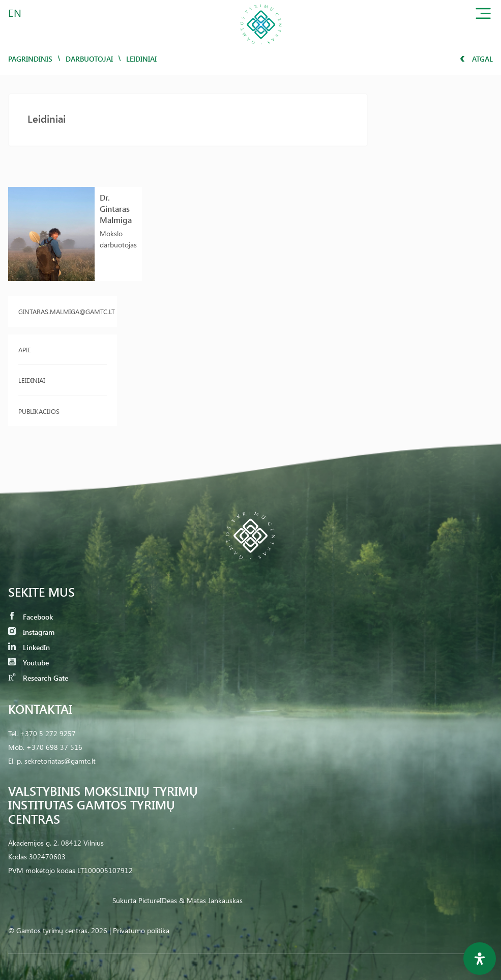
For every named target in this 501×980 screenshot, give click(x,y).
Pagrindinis (30, 59)
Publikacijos (39, 411)
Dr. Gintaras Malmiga (116, 208)
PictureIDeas (158, 900)
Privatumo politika (141, 930)
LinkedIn (29, 647)
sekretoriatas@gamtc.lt (60, 761)
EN (15, 12)
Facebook (31, 617)
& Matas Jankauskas (211, 900)
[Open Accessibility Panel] (480, 959)
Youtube (28, 663)
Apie (25, 349)
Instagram (31, 632)
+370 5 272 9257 (48, 733)
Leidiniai (32, 380)
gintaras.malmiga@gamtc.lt (63, 311)
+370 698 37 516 (54, 747)
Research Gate (38, 678)
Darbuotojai (89, 59)
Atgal (476, 59)
